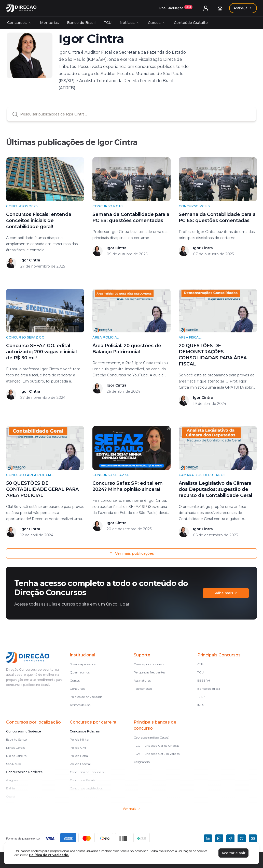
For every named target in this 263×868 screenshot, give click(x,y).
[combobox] (136, 114)
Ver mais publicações (131, 553)
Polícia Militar (80, 739)
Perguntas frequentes (149, 672)
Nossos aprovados (83, 664)
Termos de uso (80, 705)
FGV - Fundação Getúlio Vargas (157, 754)
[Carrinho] (220, 8)
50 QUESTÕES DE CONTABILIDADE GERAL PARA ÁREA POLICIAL (42, 489)
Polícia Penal (79, 756)
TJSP (201, 697)
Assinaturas (142, 680)
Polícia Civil (78, 748)
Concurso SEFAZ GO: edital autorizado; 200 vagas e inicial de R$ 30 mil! (41, 352)
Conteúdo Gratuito (191, 23)
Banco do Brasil (81, 23)
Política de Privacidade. (49, 855)
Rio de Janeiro (16, 756)
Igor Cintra (30, 260)
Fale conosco (143, 689)
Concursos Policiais (85, 731)
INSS (201, 705)
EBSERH (204, 680)
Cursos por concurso (149, 664)
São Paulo (13, 764)
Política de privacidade (86, 697)
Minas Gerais (15, 748)
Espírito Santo (16, 739)
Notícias (130, 23)
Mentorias (49, 23)
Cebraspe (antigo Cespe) (151, 737)
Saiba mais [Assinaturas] (226, 593)
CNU (201, 664)
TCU (108, 23)
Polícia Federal (80, 764)
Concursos (19, 23)
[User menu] (206, 8)
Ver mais (131, 809)
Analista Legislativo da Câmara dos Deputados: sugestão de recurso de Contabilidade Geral (216, 489)
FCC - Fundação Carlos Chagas (156, 746)
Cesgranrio (142, 762)
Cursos (157, 23)
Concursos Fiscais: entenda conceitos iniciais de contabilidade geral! (39, 220)
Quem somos (80, 672)
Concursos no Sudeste (24, 731)
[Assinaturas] (176, 8)
